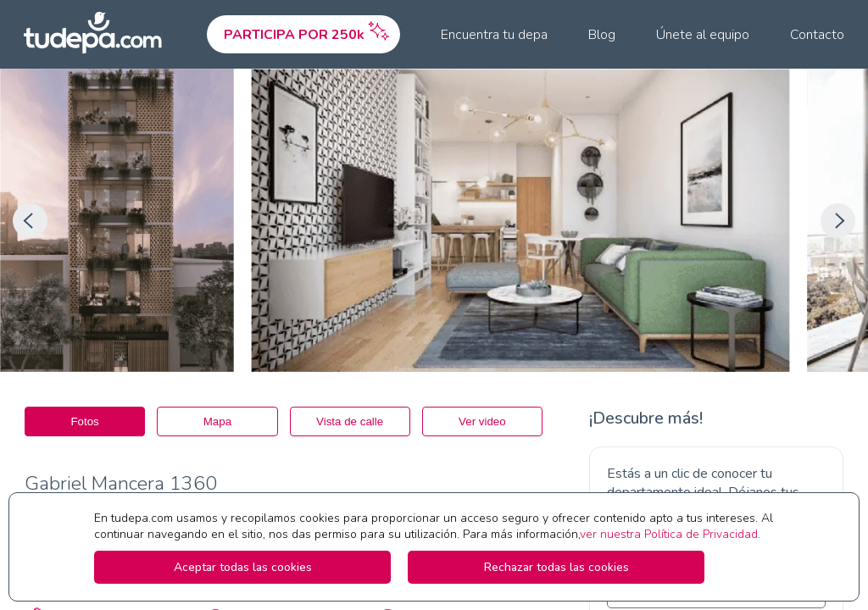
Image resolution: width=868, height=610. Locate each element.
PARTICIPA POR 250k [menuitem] (308, 30)
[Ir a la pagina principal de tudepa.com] (100, 34)
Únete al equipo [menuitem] (703, 35)
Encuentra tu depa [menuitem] (494, 35)
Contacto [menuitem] (817, 35)
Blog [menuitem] (602, 35)
